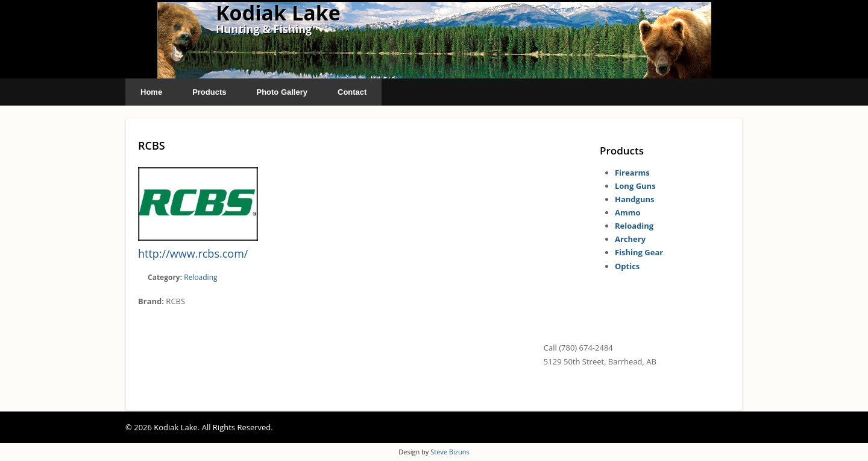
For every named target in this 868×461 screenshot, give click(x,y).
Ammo (628, 212)
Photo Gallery (282, 92)
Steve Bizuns (450, 452)
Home (151, 92)
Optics (627, 266)
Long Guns (635, 186)
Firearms (632, 173)
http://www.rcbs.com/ (193, 253)
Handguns (634, 199)
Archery (630, 239)
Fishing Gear (639, 252)
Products (209, 92)
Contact (352, 92)
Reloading (200, 277)
